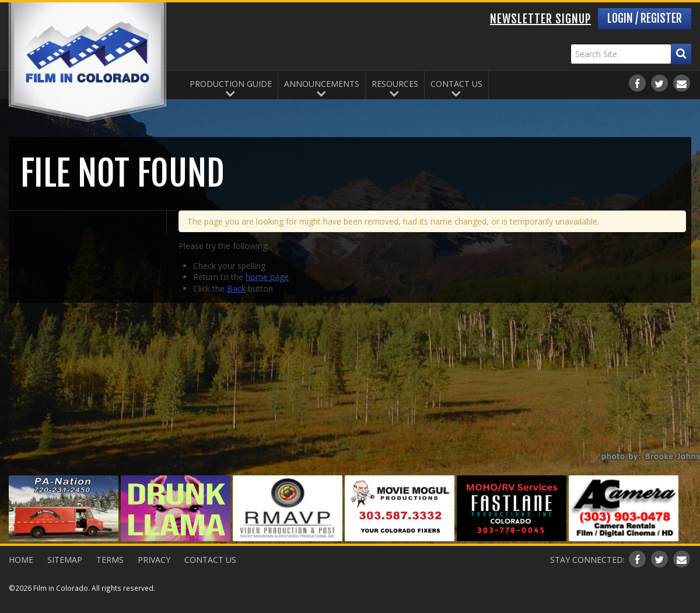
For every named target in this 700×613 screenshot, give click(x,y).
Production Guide (231, 84)
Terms (110, 560)
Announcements (322, 84)
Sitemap (65, 560)
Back (236, 288)
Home (21, 560)
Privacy (154, 560)
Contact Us (456, 84)
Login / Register (645, 18)
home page (267, 277)
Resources (395, 84)
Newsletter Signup (540, 19)
